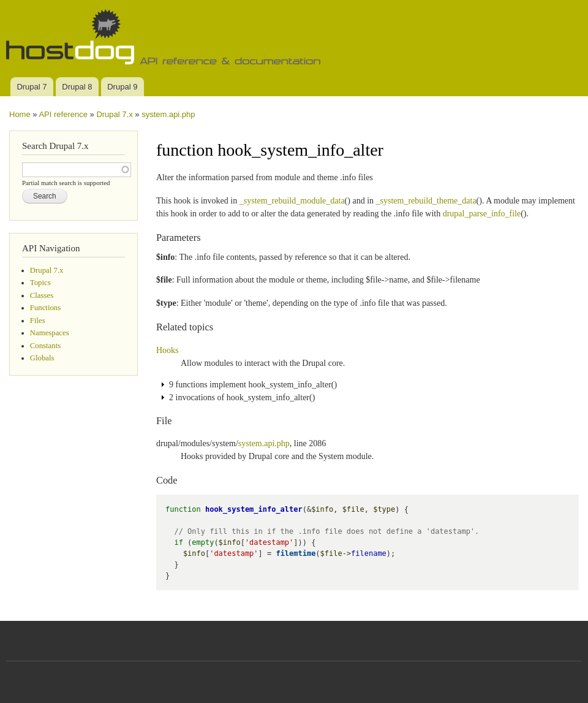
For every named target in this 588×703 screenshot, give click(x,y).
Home (20, 114)
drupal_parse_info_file (482, 214)
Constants (45, 346)
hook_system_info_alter (254, 509)
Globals (42, 358)
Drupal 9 (122, 87)
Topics (40, 283)
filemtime (296, 553)
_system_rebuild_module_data (292, 201)
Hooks (168, 350)
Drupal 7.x (114, 114)
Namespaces (50, 333)
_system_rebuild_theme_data (426, 201)
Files (38, 321)
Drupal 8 (77, 87)
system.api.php (168, 114)
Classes (42, 295)
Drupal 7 (32, 87)
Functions (45, 308)
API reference (63, 114)
